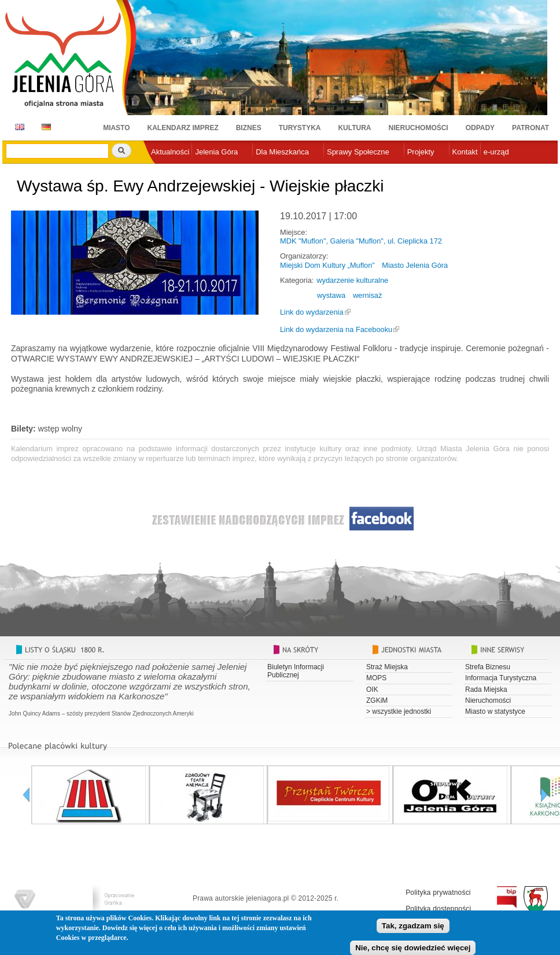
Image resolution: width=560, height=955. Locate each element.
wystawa (331, 295)
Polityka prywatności (438, 893)
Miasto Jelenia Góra (415, 265)
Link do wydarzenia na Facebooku (336, 329)
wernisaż (368, 295)
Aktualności (170, 152)
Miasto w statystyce (495, 711)
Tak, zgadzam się (413, 928)
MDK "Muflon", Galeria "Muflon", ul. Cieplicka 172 (361, 241)
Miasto (116, 128)
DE (44, 127)
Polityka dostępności (438, 909)
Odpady (480, 128)
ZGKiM (377, 700)
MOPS (376, 678)
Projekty (421, 152)
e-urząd (496, 152)
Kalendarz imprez (183, 128)
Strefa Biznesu (488, 667)
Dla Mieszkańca (282, 152)
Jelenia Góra (216, 152)
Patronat (530, 128)
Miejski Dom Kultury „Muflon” (327, 265)
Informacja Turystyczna (501, 678)
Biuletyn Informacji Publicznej (296, 671)
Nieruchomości (419, 128)
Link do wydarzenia (312, 312)
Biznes (249, 128)
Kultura (354, 128)
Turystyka (300, 128)
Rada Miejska (486, 689)
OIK (372, 689)
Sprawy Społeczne (358, 152)
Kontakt (465, 152)
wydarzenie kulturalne (352, 280)
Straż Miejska (387, 667)
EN (18, 127)
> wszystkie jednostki (399, 711)
